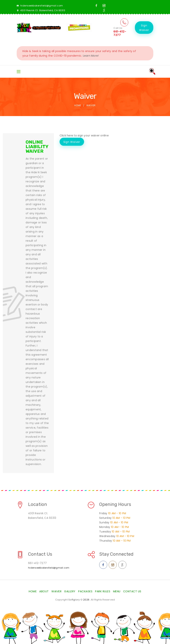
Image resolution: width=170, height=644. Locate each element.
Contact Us (132, 591)
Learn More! (91, 56)
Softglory (74, 600)
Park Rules (103, 591)
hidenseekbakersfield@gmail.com (42, 6)
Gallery (70, 591)
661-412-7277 (120, 33)
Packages (85, 591)
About (44, 591)
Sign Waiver (144, 28)
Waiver (56, 591)
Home (78, 105)
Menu (117, 591)
